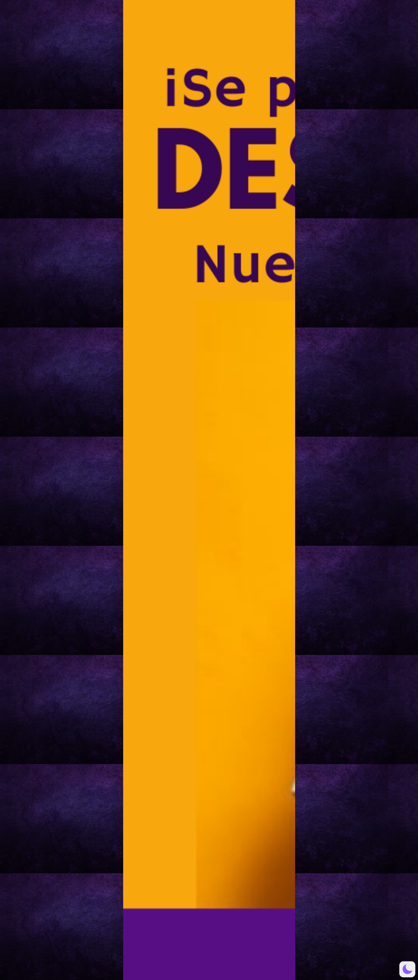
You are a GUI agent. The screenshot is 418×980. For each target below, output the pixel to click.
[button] (407, 969)
